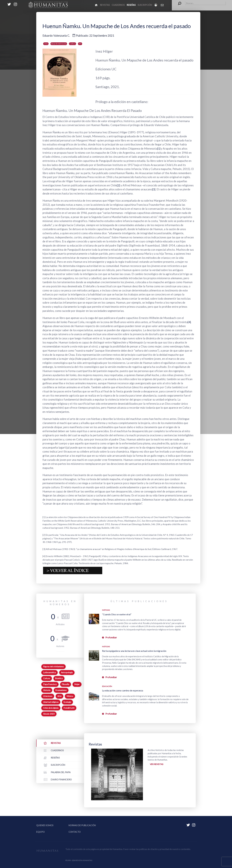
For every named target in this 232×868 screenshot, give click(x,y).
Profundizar (111, 638)
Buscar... (178, 2)
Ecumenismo (61, 690)
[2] (119, 185)
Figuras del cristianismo (53, 667)
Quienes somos (45, 825)
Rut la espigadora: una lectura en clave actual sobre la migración (134, 651)
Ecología (67, 702)
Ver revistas (157, 764)
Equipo (40, 832)
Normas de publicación (82, 825)
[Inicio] (96, 5)
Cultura (72, 44)
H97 (80, 44)
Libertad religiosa (51, 702)
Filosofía (65, 684)
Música (70, 696)
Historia (47, 690)
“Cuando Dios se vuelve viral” (117, 614)
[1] (159, 149)
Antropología (67, 672)
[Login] (156, 5)
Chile (46, 44)
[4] (189, 322)
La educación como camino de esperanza (123, 690)
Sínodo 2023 (49, 714)
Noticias (106, 610)
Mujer (77, 684)
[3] (154, 189)
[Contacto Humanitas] (162, 5)
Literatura (48, 696)
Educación (107, 686)
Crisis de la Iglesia (51, 708)
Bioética (59, 678)
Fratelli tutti (69, 708)
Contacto (75, 832)
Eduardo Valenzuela (59, 44)
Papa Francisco (50, 684)
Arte (59, 696)
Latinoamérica (49, 672)
